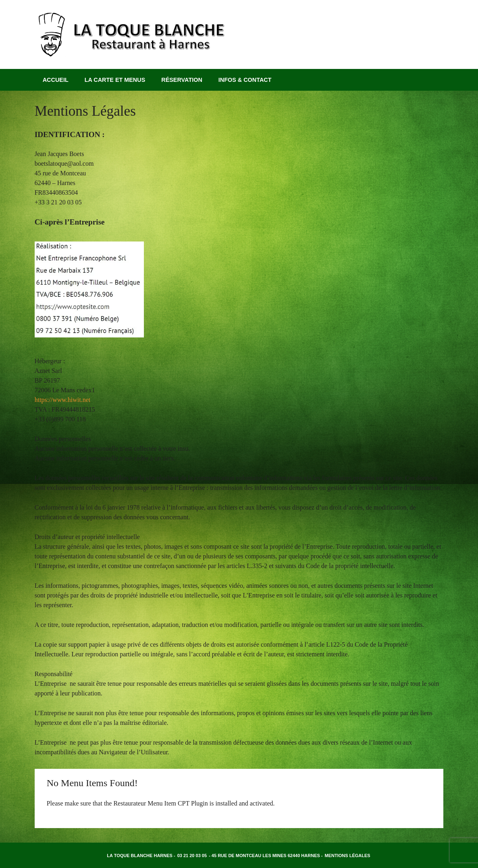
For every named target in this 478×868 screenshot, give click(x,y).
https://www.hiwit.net (63, 400)
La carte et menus (115, 80)
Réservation (182, 80)
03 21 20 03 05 (192, 856)
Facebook (435, 52)
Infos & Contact (245, 80)
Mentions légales (348, 856)
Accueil (56, 80)
